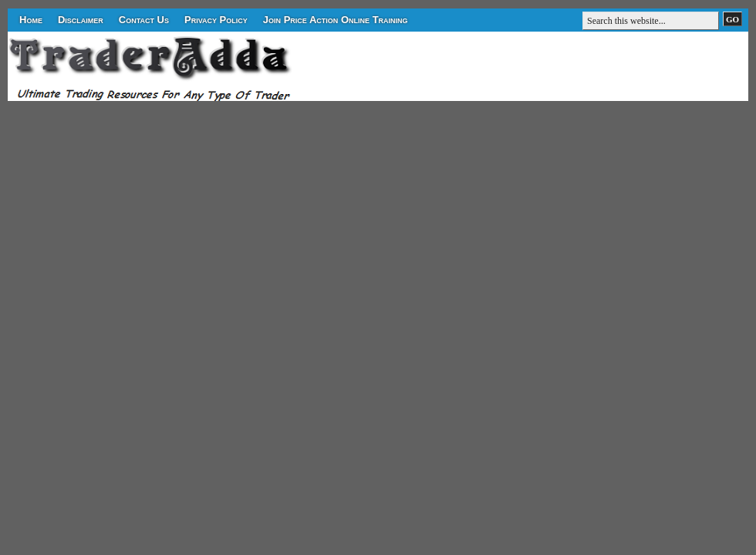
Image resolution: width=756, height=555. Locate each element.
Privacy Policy (216, 20)
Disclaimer (81, 20)
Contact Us (144, 20)
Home (31, 20)
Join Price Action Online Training (336, 20)
